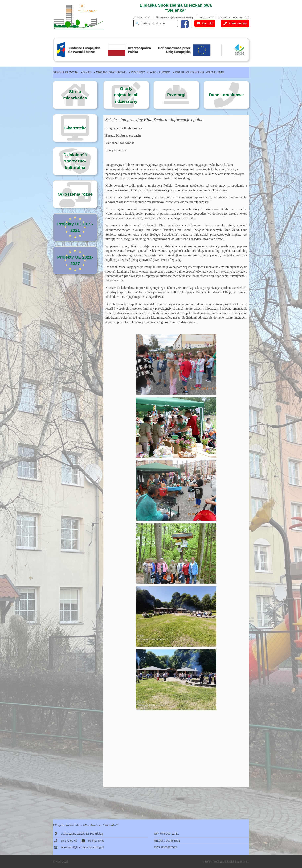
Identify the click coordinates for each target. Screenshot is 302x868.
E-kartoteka (75, 128)
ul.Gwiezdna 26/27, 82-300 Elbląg (82, 834)
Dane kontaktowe (226, 95)
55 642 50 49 (96, 841)
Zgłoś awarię (235, 23)
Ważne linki (215, 72)
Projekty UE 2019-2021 (75, 227)
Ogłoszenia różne (75, 194)
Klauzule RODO (158, 72)
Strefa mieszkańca (75, 95)
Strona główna (65, 72)
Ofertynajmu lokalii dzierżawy (126, 95)
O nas (87, 72)
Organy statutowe (111, 72)
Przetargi (176, 95)
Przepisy (138, 72)
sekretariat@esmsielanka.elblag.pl (175, 17)
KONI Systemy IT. (238, 862)
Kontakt (205, 23)
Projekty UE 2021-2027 (75, 260)
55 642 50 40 (142, 17)
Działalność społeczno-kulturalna (75, 161)
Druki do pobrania (190, 72)
